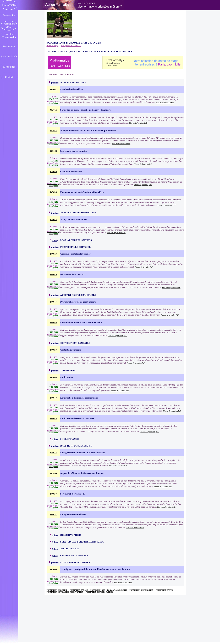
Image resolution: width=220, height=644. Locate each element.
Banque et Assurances (71, 46)
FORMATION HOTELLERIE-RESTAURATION (65, 592)
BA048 (53, 418)
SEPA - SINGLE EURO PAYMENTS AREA (82, 542)
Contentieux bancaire (71, 350)
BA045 (53, 302)
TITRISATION (68, 370)
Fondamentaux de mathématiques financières (82, 192)
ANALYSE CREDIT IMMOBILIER (78, 213)
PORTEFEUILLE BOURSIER (76, 247)
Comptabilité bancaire (71, 171)
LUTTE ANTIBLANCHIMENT (76, 562)
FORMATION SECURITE (117, 590)
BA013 (53, 254)
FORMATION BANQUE (79, 590)
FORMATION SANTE (164, 590)
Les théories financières (71, 89)
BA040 (53, 377)
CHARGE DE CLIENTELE (74, 555)
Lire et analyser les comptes (73, 151)
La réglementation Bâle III (73, 514)
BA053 (53, 350)
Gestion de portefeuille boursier (75, 254)
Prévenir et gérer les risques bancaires (78, 302)
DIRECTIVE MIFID (71, 535)
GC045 (53, 151)
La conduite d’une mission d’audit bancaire (81, 322)
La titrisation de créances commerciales (79, 398)
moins (55, 83)
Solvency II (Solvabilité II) (73, 494)
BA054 (53, 219)
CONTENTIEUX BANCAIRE (75, 343)
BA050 (53, 171)
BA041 (53, 89)
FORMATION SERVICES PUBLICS (99, 592)
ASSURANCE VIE (70, 549)
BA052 (53, 514)
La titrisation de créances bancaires (77, 418)
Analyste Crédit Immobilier (74, 219)
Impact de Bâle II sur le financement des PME (82, 473)
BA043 (53, 453)
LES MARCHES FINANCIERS (76, 240)
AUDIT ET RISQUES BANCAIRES (78, 295)
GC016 (53, 110)
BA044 (53, 569)
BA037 (53, 494)
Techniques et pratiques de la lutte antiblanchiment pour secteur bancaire (95, 569)
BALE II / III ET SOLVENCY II (76, 446)
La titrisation (67, 377)
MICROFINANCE (70, 439)
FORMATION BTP (98, 590)
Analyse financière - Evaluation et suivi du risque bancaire (88, 130)
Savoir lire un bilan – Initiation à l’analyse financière (86, 110)
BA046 (53, 322)
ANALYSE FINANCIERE (73, 82)
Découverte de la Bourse (72, 274)
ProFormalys (53, 46)
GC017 (53, 130)
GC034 (53, 473)
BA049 (53, 274)
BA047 (53, 398)
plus (55, 240)
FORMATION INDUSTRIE (57, 590)
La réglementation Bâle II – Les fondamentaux (83, 453)
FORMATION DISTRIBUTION (142, 590)
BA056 (53, 192)
